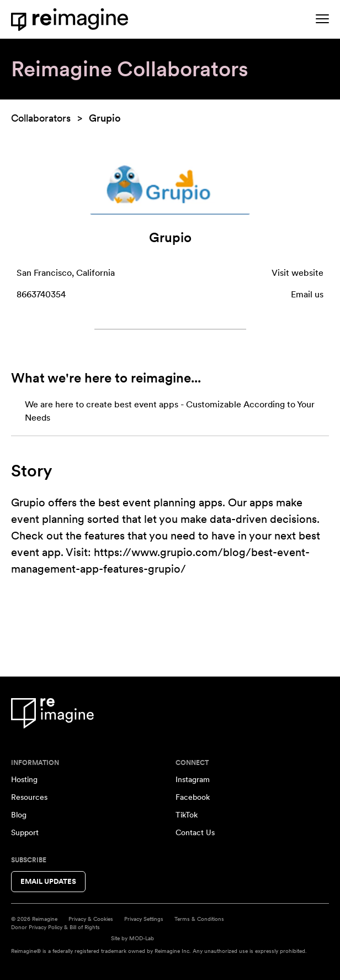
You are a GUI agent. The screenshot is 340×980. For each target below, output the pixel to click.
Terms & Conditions (199, 919)
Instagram (193, 779)
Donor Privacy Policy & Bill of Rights (55, 927)
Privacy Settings (144, 919)
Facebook (193, 797)
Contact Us (195, 832)
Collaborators (41, 118)
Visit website (297, 273)
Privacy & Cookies (91, 919)
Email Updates (48, 881)
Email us (307, 294)
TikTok (187, 815)
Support (25, 832)
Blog (19, 815)
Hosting (24, 779)
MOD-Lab (142, 938)
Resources (29, 797)
